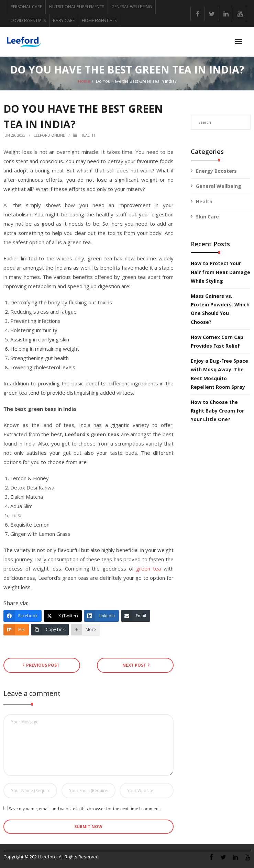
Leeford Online (49, 135)
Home (84, 81)
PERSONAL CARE (26, 7)
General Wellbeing (219, 186)
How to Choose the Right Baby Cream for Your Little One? (217, 411)
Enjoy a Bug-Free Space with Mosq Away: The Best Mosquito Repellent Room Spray (219, 374)
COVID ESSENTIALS (28, 20)
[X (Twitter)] (63, 616)
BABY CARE (64, 20)
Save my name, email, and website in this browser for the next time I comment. (85, 809)
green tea (147, 568)
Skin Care (207, 217)
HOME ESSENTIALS (99, 20)
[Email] (136, 616)
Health (88, 135)
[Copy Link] (50, 630)
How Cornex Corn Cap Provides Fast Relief (217, 341)
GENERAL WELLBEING (132, 7)
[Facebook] (23, 616)
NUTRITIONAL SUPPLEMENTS (77, 7)
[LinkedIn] (101, 616)
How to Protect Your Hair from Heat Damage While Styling (220, 272)
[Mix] (16, 630)
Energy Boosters (216, 171)
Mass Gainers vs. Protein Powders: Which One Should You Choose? (220, 309)
